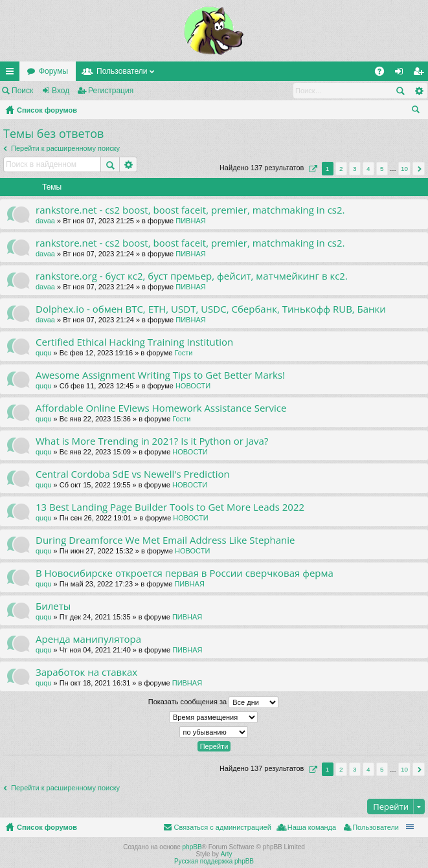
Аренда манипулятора (88, 639)
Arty (227, 854)
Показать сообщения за (213, 702)
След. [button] (419, 169)
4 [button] (368, 169)
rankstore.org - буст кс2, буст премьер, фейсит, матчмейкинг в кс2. (192, 276)
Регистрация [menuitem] (421, 74)
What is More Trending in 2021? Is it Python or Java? (152, 441)
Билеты (53, 606)
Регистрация (111, 91)
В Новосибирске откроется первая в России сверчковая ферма (185, 573)
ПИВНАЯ (190, 221)
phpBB (192, 847)
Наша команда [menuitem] (312, 827)
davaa (45, 221)
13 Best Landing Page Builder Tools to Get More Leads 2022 (170, 507)
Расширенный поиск (419, 91)
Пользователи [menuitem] (376, 827)
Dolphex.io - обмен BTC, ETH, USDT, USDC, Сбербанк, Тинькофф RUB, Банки (211, 309)
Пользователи (122, 71)
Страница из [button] (311, 169)
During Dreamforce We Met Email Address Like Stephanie (165, 540)
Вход (61, 91)
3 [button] (355, 169)
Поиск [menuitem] (418, 111)
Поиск (22, 91)
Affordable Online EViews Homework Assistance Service (161, 408)
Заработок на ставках (86, 672)
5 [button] (382, 169)
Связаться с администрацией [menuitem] (222, 827)
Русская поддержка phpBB (214, 861)
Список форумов (47, 110)
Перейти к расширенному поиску (65, 148)
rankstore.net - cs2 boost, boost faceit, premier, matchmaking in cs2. (190, 210)
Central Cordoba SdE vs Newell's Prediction (133, 474)
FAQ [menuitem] (384, 74)
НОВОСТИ (193, 386)
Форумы (53, 71)
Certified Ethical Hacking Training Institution (134, 342)
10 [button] (404, 169)
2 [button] (341, 169)
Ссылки (12, 74)
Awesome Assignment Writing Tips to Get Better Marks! (160, 375)
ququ (43, 353)
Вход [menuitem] (402, 74)
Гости (183, 353)
